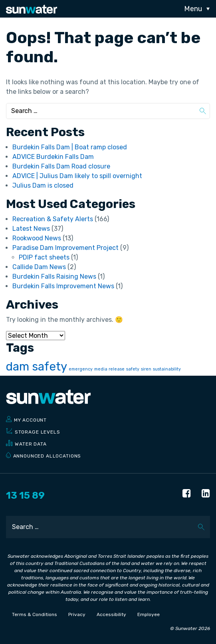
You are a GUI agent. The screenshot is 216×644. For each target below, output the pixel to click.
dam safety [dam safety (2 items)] (37, 367)
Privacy (77, 614)
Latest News (31, 229)
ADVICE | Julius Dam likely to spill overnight (77, 176)
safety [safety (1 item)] (133, 369)
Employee (149, 614)
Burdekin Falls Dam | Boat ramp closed (70, 147)
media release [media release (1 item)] (109, 369)
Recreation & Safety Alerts (53, 219)
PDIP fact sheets (44, 257)
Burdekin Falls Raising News (54, 276)
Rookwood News (37, 238)
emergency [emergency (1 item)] (81, 369)
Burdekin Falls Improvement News (63, 286)
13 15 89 (25, 495)
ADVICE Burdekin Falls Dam (53, 157)
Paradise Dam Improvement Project (65, 248)
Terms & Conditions (35, 614)
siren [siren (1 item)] (146, 369)
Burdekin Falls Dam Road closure (61, 166)
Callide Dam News (39, 267)
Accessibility (111, 614)
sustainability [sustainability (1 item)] (167, 369)
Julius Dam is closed (43, 185)
